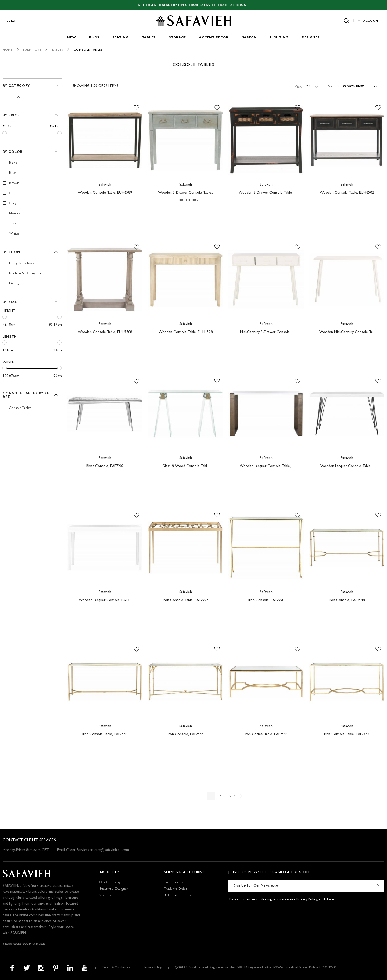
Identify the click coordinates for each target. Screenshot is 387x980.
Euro (11, 21)
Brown (14, 183)
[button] (136, 108)
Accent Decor (214, 37)
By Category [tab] (16, 86)
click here (327, 900)
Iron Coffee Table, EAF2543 (266, 734)
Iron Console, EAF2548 (347, 600)
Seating (120, 37)
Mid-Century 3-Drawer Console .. (266, 332)
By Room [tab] (12, 253)
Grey (13, 203)
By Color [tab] (13, 152)
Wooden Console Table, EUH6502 (347, 193)
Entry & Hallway (21, 264)
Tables (149, 37)
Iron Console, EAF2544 (186, 734)
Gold (13, 194)
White (14, 234)
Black (13, 163)
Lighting (279, 37)
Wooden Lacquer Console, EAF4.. (105, 600)
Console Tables (20, 408)
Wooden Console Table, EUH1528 (186, 332)
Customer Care (175, 883)
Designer (311, 37)
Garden (249, 37)
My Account (369, 21)
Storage (177, 37)
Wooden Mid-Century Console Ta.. (347, 332)
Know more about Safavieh (24, 945)
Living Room (19, 284)
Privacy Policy (153, 968)
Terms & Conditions (116, 968)
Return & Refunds (177, 896)
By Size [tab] (10, 302)
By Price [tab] (11, 116)
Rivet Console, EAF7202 (105, 466)
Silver (14, 224)
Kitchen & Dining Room (27, 274)
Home (8, 50)
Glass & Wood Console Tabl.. (185, 466)
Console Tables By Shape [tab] (26, 396)
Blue (13, 173)
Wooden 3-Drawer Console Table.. (185, 193)
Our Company (110, 883)
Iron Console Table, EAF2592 (185, 600)
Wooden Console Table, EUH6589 (105, 193)
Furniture (32, 50)
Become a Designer (114, 889)
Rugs (94, 37)
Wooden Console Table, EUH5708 (105, 332)
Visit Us (105, 896)
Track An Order (176, 889)
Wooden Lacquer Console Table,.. (266, 466)
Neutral (15, 214)
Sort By (334, 87)
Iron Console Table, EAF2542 (347, 734)
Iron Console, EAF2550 (266, 600)
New (71, 37)
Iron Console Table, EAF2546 (105, 734)
